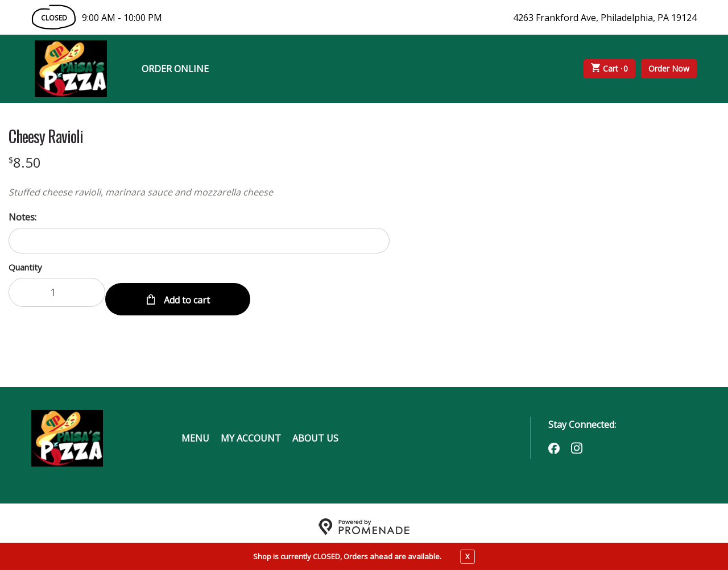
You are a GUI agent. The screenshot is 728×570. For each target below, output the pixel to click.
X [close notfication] (468, 556)
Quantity (25, 267)
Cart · (610, 69)
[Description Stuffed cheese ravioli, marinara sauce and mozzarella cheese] (199, 192)
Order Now (669, 68)
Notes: (22, 217)
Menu (195, 431)
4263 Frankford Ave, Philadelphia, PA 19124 (605, 18)
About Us (315, 431)
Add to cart (186, 292)
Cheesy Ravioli (46, 136)
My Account (251, 431)
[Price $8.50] (25, 162)
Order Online (175, 69)
